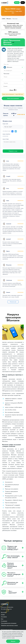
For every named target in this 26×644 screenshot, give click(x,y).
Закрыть (13, 641)
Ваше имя (5, 124)
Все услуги (4, 612)
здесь (13, 638)
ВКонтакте (9, 19)
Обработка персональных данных (9, 625)
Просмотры (6, 74)
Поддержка (4, 617)
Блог (2, 619)
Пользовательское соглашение (9, 623)
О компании (4, 621)
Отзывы (3, 615)
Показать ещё (13, 302)
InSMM (4, 19)
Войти (23, 3)
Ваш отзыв (6, 139)
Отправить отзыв (13, 151)
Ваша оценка (6, 134)
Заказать (17, 3)
